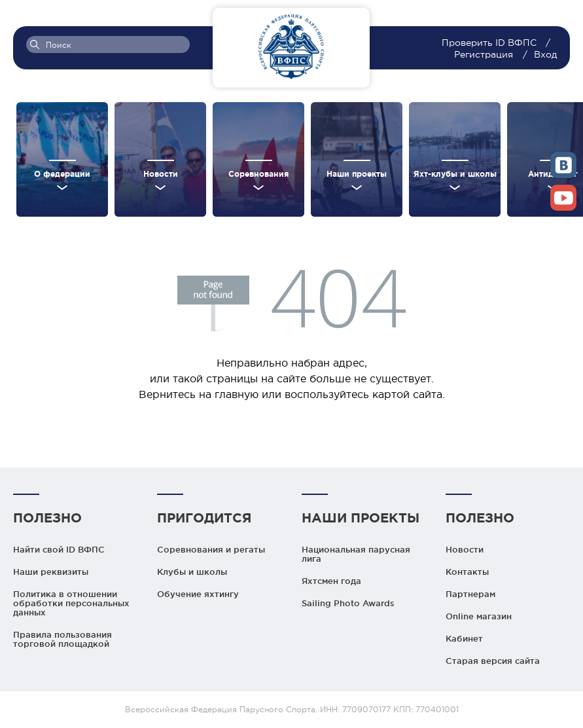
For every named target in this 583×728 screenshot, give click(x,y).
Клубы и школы (192, 572)
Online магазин (479, 616)
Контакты (467, 572)
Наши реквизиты (51, 572)
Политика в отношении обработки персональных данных (71, 603)
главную (237, 394)
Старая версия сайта (493, 661)
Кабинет (464, 638)
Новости (465, 549)
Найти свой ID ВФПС (59, 549)
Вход (545, 54)
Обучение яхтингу (198, 594)
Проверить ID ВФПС (490, 43)
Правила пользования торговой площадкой (62, 639)
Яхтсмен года (331, 581)
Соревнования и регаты (211, 549)
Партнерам (470, 594)
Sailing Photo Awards (348, 603)
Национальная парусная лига (356, 554)
